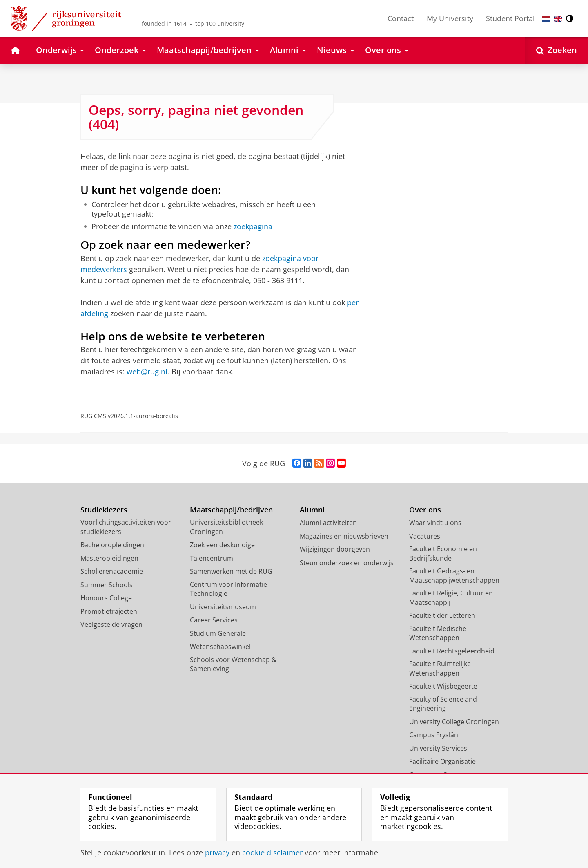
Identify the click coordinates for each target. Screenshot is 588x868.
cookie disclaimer (272, 852)
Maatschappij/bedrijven (231, 510)
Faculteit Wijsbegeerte (443, 686)
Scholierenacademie (112, 571)
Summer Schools (107, 585)
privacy (217, 852)
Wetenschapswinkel (220, 647)
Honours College (106, 598)
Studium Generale (218, 633)
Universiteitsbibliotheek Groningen (226, 527)
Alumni (312, 510)
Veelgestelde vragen (111, 624)
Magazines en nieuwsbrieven (344, 536)
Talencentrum (212, 558)
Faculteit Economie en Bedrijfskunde (443, 554)
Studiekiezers (104, 510)
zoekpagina (253, 226)
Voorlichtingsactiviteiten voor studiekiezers (126, 527)
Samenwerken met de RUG (231, 571)
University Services (438, 748)
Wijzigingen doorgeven (335, 549)
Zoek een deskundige (222, 545)
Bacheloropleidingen (112, 545)
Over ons (425, 510)
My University (450, 18)
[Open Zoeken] (557, 50)
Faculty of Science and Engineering (443, 704)
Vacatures (425, 536)
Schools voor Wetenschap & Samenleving (233, 664)
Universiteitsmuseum (223, 607)
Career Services (214, 620)
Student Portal (510, 18)
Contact (401, 18)
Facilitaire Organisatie (442, 761)
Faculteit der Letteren (442, 615)
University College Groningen (454, 722)
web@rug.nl (147, 371)
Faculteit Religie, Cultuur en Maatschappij (451, 598)
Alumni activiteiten (328, 523)
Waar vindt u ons (435, 523)
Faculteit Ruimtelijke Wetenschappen (440, 668)
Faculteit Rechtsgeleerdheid (452, 651)
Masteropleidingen (109, 558)
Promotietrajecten (109, 611)
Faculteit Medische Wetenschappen (438, 633)
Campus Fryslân (434, 735)
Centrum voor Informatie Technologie (228, 589)
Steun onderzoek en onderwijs (347, 563)
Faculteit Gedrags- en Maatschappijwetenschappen (454, 576)
